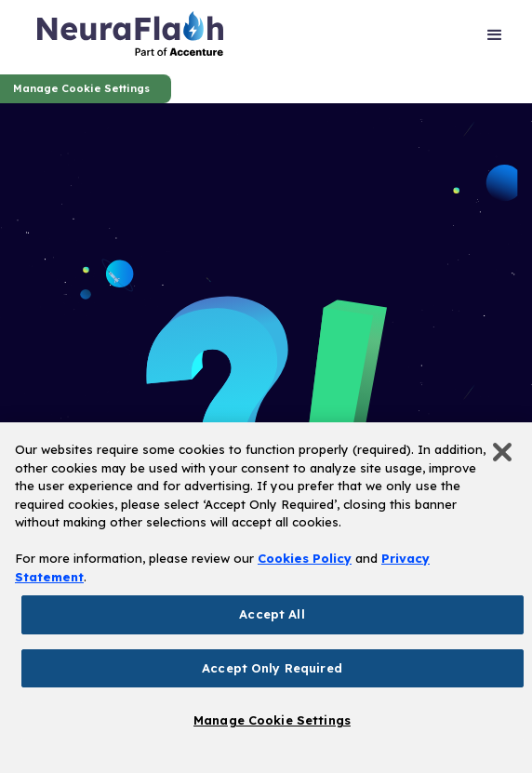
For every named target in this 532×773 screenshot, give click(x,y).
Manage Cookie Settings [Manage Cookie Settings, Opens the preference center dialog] (272, 720)
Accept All (272, 614)
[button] (495, 37)
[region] (266, 598)
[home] (130, 37)
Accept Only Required (272, 668)
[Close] (502, 452)
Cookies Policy (305, 558)
